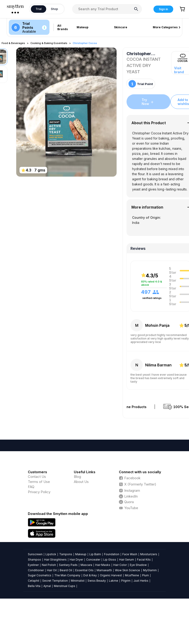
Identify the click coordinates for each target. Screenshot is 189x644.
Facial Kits (144, 560)
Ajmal (47, 586)
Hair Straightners (55, 560)
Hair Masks (103, 565)
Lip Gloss (110, 560)
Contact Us (37, 477)
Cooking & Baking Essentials (49, 43)
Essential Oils (84, 570)
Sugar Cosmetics (40, 575)
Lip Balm (95, 554)
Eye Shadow (138, 565)
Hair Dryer (76, 560)
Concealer (93, 560)
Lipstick (51, 554)
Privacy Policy (39, 492)
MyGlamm (150, 570)
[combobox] (107, 9)
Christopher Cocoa (85, 43)
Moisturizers (149, 554)
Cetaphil (34, 581)
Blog (77, 477)
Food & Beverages (13, 43)
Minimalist (78, 581)
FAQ (31, 487)
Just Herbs (141, 581)
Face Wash (130, 554)
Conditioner (36, 570)
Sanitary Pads (68, 565)
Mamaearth (104, 570)
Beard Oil (66, 570)
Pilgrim (126, 581)
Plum (145, 575)
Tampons (66, 554)
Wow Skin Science (127, 570)
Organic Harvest (111, 575)
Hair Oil (52, 570)
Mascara (86, 565)
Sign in (163, 9)
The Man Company (67, 575)
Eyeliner (33, 565)
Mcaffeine (132, 575)
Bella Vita (34, 586)
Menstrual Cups (65, 586)
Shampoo (34, 560)
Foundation (112, 554)
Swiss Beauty (97, 581)
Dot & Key (90, 575)
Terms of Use (39, 482)
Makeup (81, 554)
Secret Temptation (55, 581)
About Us (81, 482)
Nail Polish (49, 565)
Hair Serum (127, 560)
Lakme (114, 581)
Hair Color (120, 565)
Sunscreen (35, 554)
